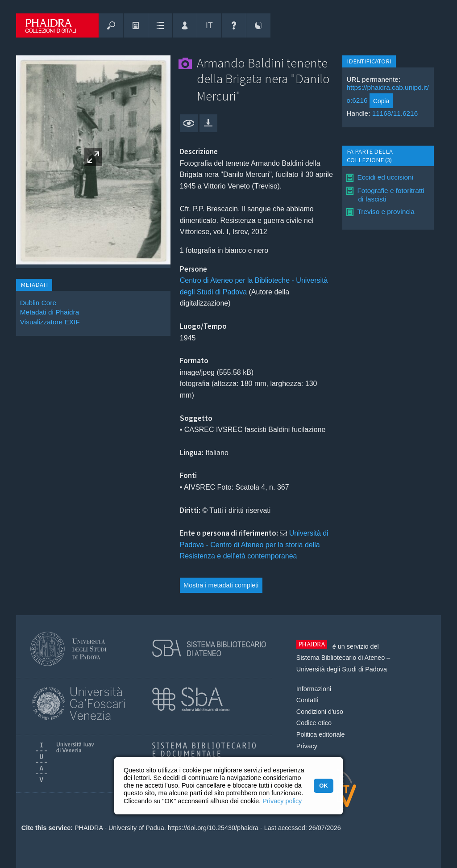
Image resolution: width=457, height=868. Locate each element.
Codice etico (314, 723)
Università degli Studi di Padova (342, 669)
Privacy (307, 746)
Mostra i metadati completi (221, 585)
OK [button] (323, 786)
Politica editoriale (321, 734)
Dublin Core (38, 303)
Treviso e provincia (386, 212)
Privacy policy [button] (282, 801)
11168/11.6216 (395, 113)
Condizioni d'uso (320, 712)
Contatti (307, 700)
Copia (381, 101)
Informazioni (314, 689)
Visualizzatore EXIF (50, 322)
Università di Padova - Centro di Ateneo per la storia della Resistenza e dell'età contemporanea (254, 545)
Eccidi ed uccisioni (385, 177)
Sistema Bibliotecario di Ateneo (341, 658)
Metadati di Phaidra (50, 312)
